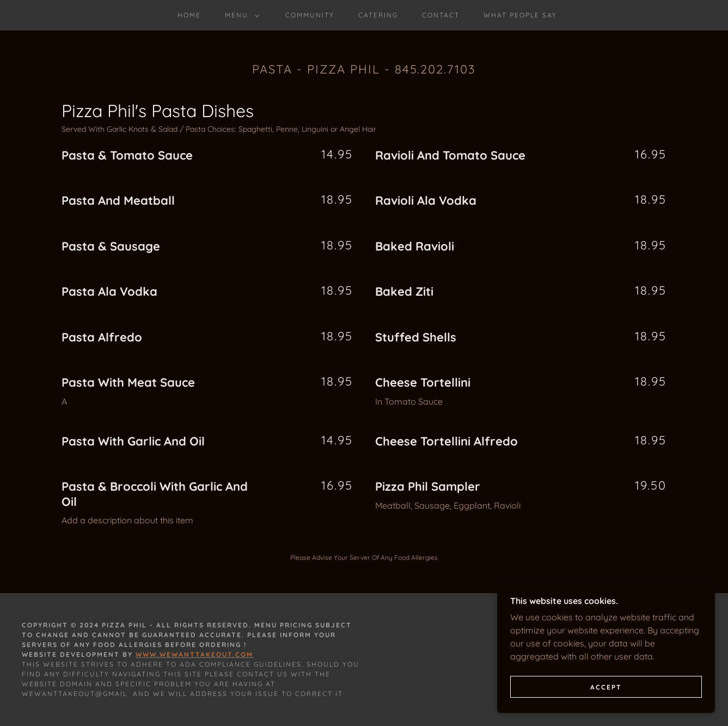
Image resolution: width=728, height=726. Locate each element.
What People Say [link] (520, 15)
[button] (240, 15)
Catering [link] (378, 15)
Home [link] (189, 15)
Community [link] (310, 15)
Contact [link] (441, 15)
